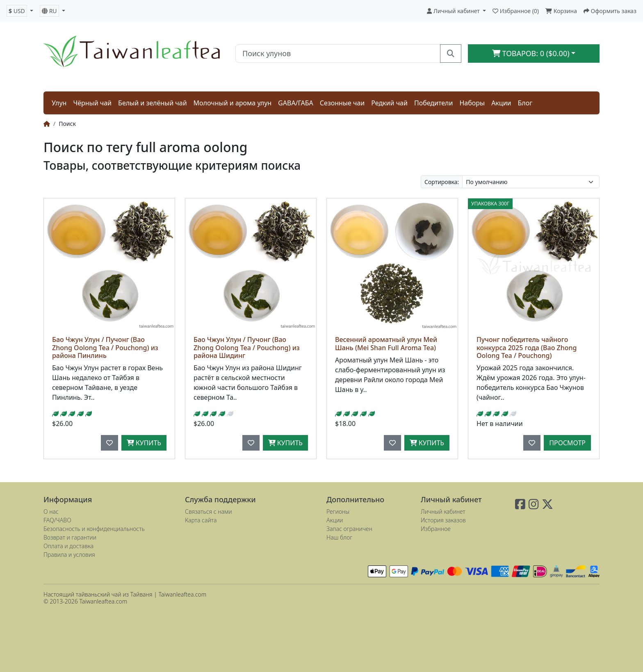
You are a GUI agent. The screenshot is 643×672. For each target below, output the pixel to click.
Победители (434, 103)
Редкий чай (389, 103)
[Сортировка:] (531, 182)
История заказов (443, 520)
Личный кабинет (443, 511)
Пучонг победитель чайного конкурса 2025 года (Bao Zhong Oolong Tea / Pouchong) (527, 347)
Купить (144, 443)
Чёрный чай (92, 103)
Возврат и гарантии (70, 537)
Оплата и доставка (68, 546)
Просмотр (567, 443)
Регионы (338, 511)
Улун (59, 103)
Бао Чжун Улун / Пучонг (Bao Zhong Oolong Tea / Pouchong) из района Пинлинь (105, 347)
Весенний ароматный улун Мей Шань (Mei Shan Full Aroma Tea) (386, 343)
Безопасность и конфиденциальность (94, 529)
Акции (501, 103)
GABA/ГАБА (296, 103)
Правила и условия (69, 555)
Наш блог (339, 537)
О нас (51, 511)
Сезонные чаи (342, 103)
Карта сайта (201, 520)
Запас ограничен (349, 529)
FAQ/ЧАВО (57, 520)
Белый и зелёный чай (153, 103)
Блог (525, 103)
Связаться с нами (209, 511)
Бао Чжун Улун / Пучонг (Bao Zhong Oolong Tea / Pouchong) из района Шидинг (247, 347)
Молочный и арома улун (233, 103)
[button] (20, 11)
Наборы (472, 103)
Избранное (436, 529)
